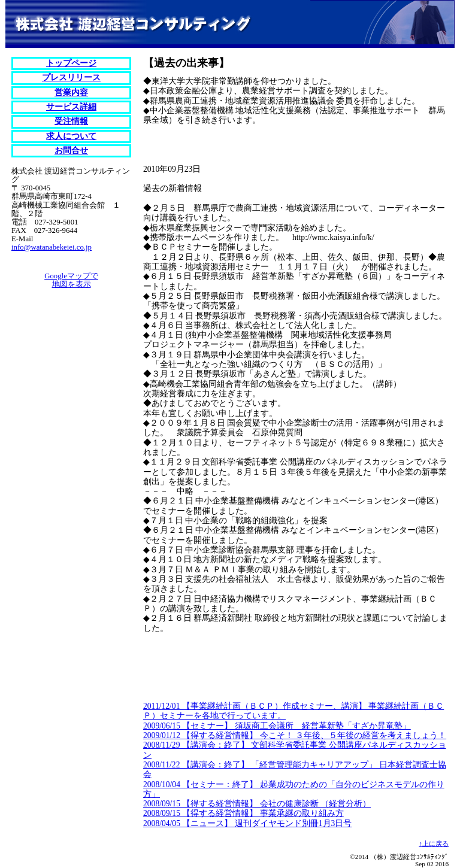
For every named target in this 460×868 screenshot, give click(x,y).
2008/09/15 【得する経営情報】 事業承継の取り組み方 (243, 813)
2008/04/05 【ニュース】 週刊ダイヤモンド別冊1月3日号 (247, 823)
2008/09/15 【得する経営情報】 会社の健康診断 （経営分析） (257, 804)
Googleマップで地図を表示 (71, 280)
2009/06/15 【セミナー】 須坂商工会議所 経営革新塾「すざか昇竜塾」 (277, 726)
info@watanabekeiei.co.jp (52, 247)
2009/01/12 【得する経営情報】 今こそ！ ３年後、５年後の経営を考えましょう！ (295, 735)
